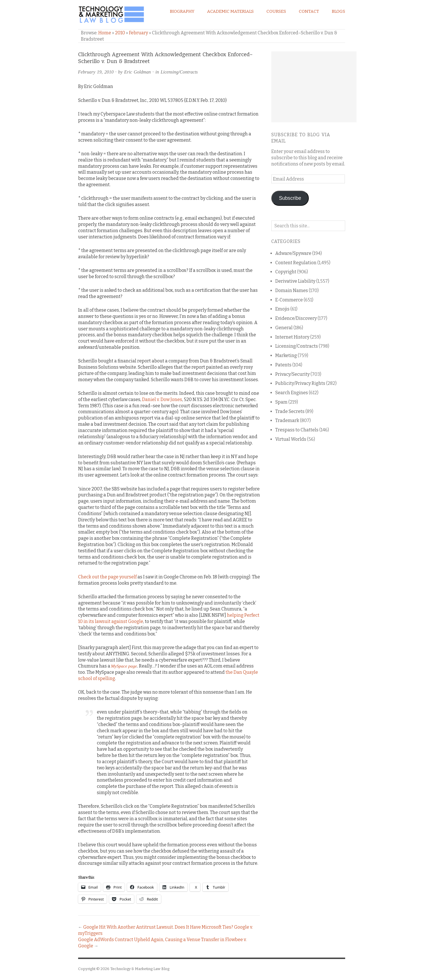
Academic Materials (230, 11)
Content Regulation (296, 263)
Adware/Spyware (293, 253)
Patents (283, 365)
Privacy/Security (292, 374)
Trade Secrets (290, 411)
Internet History (292, 337)
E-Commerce (289, 300)
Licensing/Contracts (179, 72)
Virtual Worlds (291, 439)
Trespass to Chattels (297, 430)
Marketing (286, 355)
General (284, 328)
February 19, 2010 (96, 72)
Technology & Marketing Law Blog (140, 969)
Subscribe (290, 198)
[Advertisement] (314, 87)
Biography (182, 11)
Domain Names (292, 290)
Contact (309, 11)
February (138, 33)
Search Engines (292, 393)
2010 (120, 33)
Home (105, 33)
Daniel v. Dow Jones (162, 399)
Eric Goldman (137, 72)
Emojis (282, 309)
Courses (276, 11)
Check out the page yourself (107, 577)
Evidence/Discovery (296, 318)
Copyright (286, 272)
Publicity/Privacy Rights (300, 383)
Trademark (287, 420)
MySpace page (124, 666)
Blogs (338, 11)
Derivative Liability (295, 281)
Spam (281, 402)
